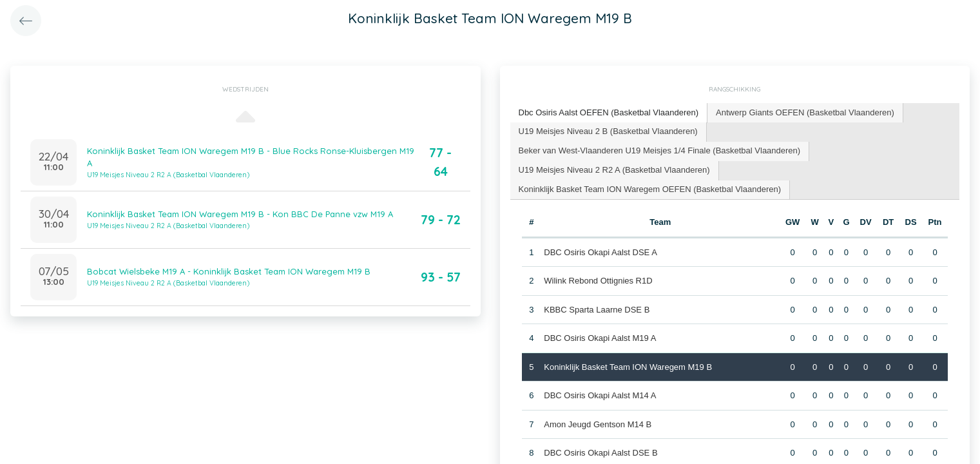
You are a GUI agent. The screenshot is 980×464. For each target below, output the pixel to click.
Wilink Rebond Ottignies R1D (598, 281)
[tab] (609, 113)
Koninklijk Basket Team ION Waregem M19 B (628, 367)
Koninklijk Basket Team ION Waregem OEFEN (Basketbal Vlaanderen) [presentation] (650, 189)
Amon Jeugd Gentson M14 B (598, 424)
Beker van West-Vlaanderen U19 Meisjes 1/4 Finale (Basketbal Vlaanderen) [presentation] (660, 150)
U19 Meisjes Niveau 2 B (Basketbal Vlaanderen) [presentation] (608, 131)
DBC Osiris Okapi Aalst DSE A (600, 252)
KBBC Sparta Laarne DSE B (597, 310)
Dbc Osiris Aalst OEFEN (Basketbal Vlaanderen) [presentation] (609, 112)
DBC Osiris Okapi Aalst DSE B (600, 453)
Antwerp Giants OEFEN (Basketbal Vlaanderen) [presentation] (805, 112)
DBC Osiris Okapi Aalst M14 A (600, 395)
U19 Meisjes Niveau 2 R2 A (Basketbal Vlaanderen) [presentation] (614, 170)
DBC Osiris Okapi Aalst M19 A (600, 338)
